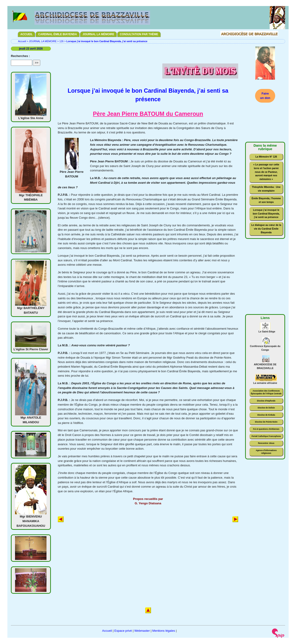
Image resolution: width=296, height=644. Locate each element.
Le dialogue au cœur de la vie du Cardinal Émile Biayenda (266, 229)
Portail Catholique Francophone (266, 436)
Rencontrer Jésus (266, 443)
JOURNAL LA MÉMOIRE (98, 34)
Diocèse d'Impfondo (266, 401)
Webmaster (142, 631)
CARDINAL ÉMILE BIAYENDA (57, 34)
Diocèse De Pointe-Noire (266, 422)
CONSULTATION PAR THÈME (139, 34)
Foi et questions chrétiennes (266, 429)
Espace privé (123, 631)
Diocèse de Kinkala (266, 415)
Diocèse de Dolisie (266, 408)
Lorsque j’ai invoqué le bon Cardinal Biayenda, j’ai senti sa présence (266, 214)
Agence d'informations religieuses (266, 452)
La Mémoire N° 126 (266, 157)
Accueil (22, 41)
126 (62, 41)
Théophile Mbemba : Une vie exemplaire (266, 189)
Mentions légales (163, 631)
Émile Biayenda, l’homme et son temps (266, 200)
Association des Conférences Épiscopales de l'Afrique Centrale (266, 392)
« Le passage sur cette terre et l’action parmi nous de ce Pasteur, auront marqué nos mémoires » (266, 172)
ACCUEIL (26, 34)
